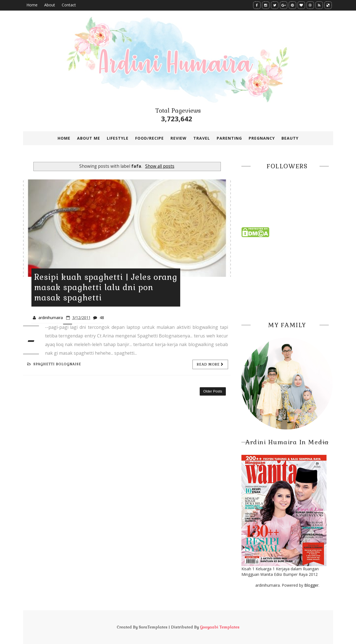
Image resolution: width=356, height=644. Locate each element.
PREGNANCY (262, 138)
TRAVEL (202, 138)
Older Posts (213, 391)
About (50, 5)
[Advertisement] (287, 278)
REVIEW (179, 138)
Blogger (311, 585)
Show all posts (160, 166)
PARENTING (229, 138)
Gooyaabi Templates (220, 627)
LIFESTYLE (118, 138)
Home (32, 5)
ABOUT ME (89, 138)
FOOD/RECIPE (149, 138)
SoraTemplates (153, 627)
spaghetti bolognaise (54, 364)
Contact (69, 5)
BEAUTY (290, 138)
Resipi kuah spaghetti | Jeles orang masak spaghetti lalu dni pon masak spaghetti (106, 287)
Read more (210, 364)
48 (102, 318)
